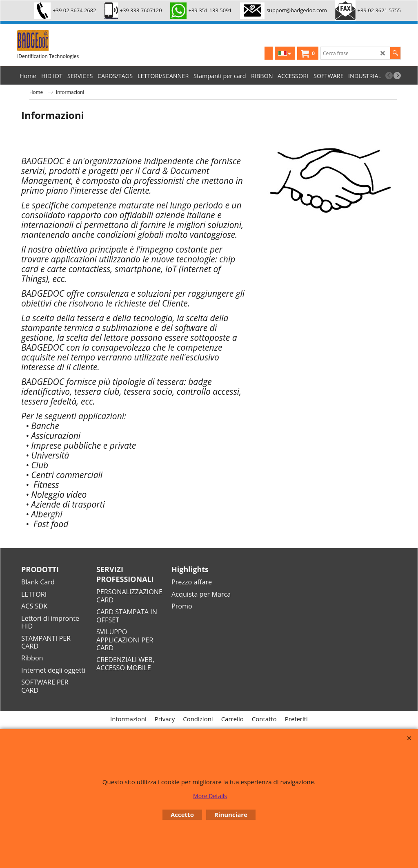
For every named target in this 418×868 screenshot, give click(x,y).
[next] (397, 76)
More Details (210, 796)
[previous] (389, 76)
